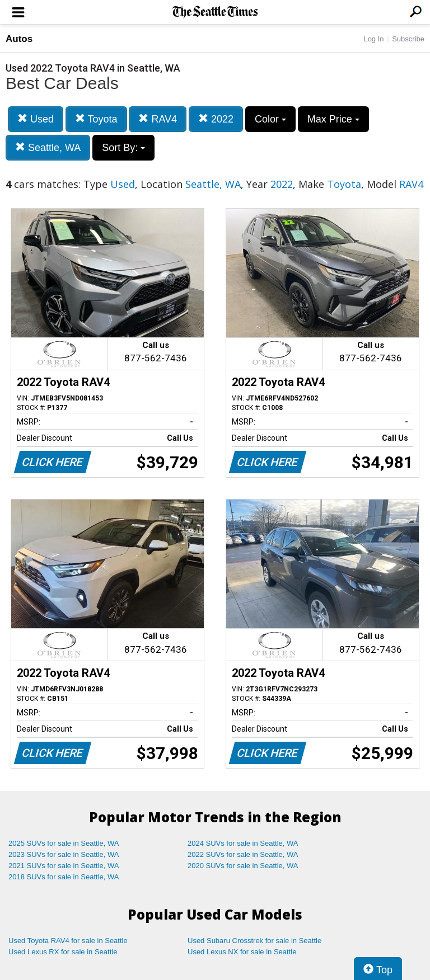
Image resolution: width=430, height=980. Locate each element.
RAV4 (158, 119)
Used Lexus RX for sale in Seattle (63, 952)
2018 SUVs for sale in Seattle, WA (64, 877)
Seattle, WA (48, 147)
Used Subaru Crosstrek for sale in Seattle (254, 941)
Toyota (96, 119)
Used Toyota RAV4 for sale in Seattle (68, 941)
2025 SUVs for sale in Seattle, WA (64, 843)
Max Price (333, 119)
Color (270, 119)
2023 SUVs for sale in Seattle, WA (64, 854)
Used (36, 119)
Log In (373, 39)
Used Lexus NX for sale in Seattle (242, 952)
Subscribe (408, 39)
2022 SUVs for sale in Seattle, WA (243, 854)
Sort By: (123, 148)
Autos (19, 39)
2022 (216, 119)
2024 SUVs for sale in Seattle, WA (243, 843)
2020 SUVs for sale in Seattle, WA (243, 866)
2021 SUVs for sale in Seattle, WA (64, 866)
